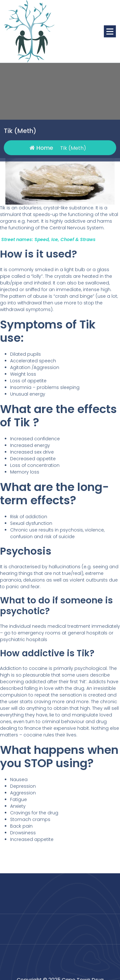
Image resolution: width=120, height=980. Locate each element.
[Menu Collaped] (110, 31)
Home (41, 159)
